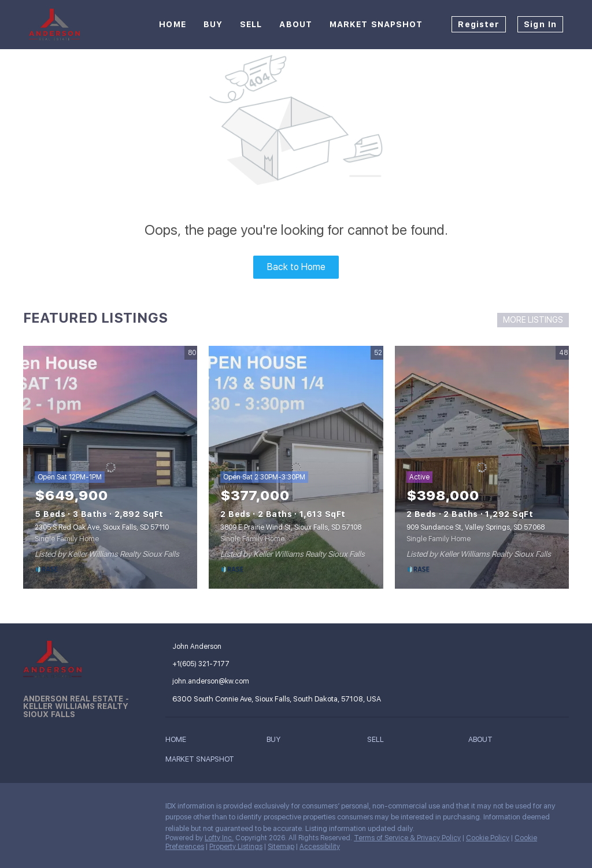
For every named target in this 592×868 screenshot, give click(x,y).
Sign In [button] (540, 24)
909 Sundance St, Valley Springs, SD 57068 (476, 527)
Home (172, 24)
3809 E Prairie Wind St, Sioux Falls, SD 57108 (291, 527)
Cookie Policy (488, 838)
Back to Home (296, 267)
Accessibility (320, 847)
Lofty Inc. (219, 838)
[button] (179, 742)
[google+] (101, 809)
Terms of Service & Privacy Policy (407, 838)
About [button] (296, 24)
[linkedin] (55, 809)
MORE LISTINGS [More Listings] (533, 320)
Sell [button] (251, 24)
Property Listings (236, 847)
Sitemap (281, 847)
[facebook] (32, 809)
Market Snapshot (376, 24)
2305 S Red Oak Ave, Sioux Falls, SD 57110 (102, 527)
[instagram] (78, 809)
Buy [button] (213, 24)
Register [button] (479, 24)
